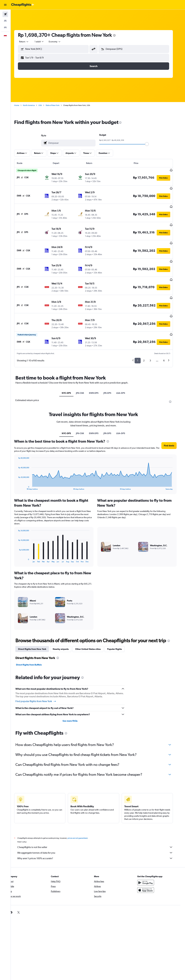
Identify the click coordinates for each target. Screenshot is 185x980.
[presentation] (119, 35)
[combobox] (59, 42)
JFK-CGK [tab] (84, 372)
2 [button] (148, 340)
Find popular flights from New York (40, 680)
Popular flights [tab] (119, 628)
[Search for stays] (5, 21)
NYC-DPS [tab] (71, 372)
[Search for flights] (5, 14)
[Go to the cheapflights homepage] (23, 5)
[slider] (151, 144)
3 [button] (155, 340)
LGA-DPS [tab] (125, 372)
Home (21, 105)
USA (44, 105)
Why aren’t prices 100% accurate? (99, 837)
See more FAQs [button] (74, 700)
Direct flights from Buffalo (33, 644)
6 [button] (168, 340)
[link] (145, 891)
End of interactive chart (21, 467)
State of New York (57, 105)
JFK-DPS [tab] (112, 372)
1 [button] (142, 340)
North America (33, 105)
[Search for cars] (5, 27)
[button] (5, 5)
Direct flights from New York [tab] (36, 628)
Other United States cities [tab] (92, 628)
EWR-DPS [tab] (98, 372)
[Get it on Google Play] (150, 862)
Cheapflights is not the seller (99, 826)
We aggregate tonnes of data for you (99, 832)
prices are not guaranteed (82, 817)
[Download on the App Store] (150, 869)
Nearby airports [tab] (65, 628)
